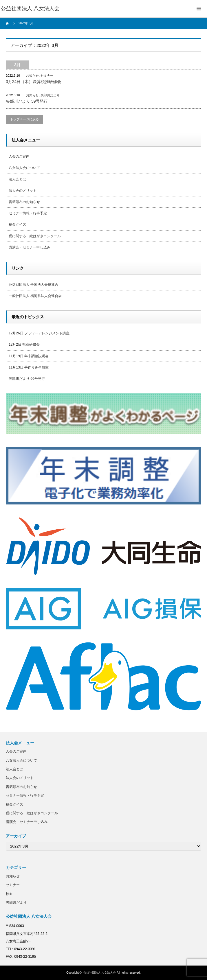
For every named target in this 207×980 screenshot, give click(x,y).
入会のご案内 (19, 156)
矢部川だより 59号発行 (27, 101)
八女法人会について (24, 168)
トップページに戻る (24, 119)
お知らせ (32, 75)
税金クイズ (17, 224)
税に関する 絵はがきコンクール (35, 236)
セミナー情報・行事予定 (28, 213)
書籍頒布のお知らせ (24, 202)
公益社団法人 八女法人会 (100, 973)
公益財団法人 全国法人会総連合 (33, 285)
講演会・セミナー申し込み (30, 247)
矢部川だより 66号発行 (27, 379)
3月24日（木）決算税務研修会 (33, 82)
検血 (9, 894)
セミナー (47, 75)
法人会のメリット (23, 191)
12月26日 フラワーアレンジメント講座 (39, 333)
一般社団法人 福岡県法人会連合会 (35, 296)
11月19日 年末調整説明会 (29, 356)
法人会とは (17, 179)
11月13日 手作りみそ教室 (29, 367)
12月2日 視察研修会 (24, 345)
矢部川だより (50, 95)
